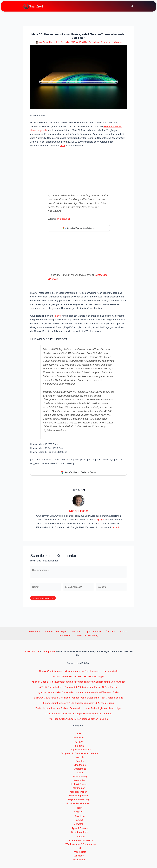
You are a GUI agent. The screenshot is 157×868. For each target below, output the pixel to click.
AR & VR (80, 743)
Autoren (110, 632)
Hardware (78, 738)
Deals (79, 735)
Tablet (80, 774)
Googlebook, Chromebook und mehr (80, 754)
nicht (62, 146)
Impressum (122, 632)
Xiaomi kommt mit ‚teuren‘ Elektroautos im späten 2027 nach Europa (78, 704)
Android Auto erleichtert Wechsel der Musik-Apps (79, 677)
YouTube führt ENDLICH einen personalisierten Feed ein (78, 720)
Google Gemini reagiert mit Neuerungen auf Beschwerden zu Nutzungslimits (78, 672)
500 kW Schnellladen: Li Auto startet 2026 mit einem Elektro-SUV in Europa (79, 688)
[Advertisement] (78, 168)
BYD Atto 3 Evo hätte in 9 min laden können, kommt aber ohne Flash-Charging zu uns (79, 699)
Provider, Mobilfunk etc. (78, 804)
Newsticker (33, 632)
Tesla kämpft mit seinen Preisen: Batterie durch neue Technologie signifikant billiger (79, 709)
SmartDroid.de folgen (52, 632)
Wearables (80, 781)
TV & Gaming (80, 777)
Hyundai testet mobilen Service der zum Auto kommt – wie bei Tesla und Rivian (78, 693)
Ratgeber (78, 813)
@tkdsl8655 (64, 219)
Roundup (78, 821)
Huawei (57, 316)
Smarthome (80, 766)
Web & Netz (80, 853)
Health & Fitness (78, 785)
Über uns (99, 632)
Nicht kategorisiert (78, 797)
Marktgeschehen (78, 793)
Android (104, 42)
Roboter (80, 762)
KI (80, 849)
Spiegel (101, 521)
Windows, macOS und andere (81, 845)
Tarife (80, 809)
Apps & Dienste (115, 42)
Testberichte (78, 861)
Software (79, 825)
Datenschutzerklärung (79, 636)
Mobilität (80, 758)
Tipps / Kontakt (84, 632)
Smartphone (94, 42)
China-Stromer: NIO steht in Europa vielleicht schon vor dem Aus (78, 715)
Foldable (80, 747)
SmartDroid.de (32, 652)
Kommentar (78, 789)
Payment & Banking (79, 800)
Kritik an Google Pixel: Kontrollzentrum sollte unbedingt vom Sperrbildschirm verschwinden (78, 683)
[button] (132, 7)
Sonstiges (78, 857)
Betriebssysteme (80, 833)
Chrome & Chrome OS (81, 841)
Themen (70, 632)
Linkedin (116, 528)
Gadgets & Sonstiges (80, 751)
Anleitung (80, 817)
